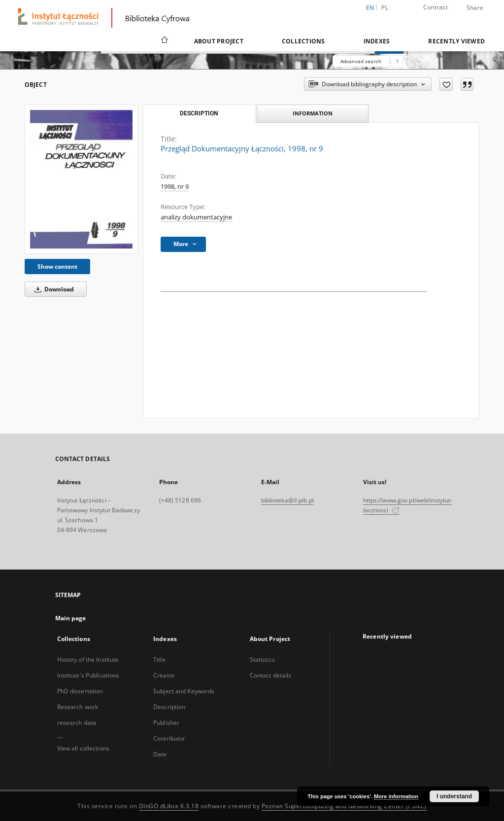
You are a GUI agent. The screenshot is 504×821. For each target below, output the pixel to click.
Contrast (436, 7)
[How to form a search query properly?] (397, 61)
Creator (164, 675)
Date (160, 754)
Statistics (262, 660)
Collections (303, 41)
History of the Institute (88, 660)
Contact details (271, 675)
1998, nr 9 (175, 187)
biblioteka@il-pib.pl (287, 500)
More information (396, 796)
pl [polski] (385, 8)
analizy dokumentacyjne (196, 217)
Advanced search (361, 61)
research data (77, 723)
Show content (57, 267)
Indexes (377, 41)
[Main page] (164, 41)
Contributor (169, 738)
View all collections (83, 748)
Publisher (166, 723)
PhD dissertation (80, 691)
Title (159, 660)
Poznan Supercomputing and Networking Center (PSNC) (344, 806)
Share (475, 8)
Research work (78, 707)
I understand (454, 796)
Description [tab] (199, 113)
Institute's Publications (88, 675)
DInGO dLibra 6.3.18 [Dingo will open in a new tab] (169, 806)
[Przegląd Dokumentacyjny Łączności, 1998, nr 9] (81, 179)
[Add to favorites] (446, 84)
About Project (219, 41)
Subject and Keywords (184, 691)
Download (52, 289)
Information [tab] (313, 113)
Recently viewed (456, 41)
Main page (71, 618)
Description (169, 707)
